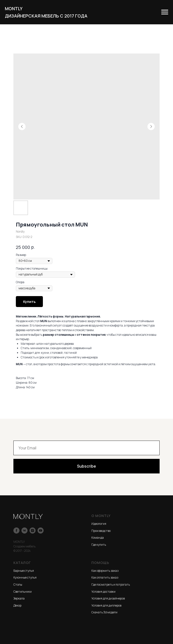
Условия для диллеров (106, 605)
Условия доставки (103, 592)
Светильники (23, 592)
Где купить (99, 545)
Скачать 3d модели (104, 612)
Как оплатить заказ (105, 577)
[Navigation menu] (165, 12)
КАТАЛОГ (22, 563)
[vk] (24, 531)
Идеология (99, 524)
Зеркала (19, 598)
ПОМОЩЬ (100, 563)
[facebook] (16, 531)
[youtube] (41, 531)
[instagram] (33, 531)
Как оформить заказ (105, 571)
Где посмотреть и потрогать (111, 585)
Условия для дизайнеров (108, 598)
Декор (17, 605)
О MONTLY (101, 516)
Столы (18, 585)
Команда (98, 538)
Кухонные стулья (25, 577)
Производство (101, 531)
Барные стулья (24, 571)
